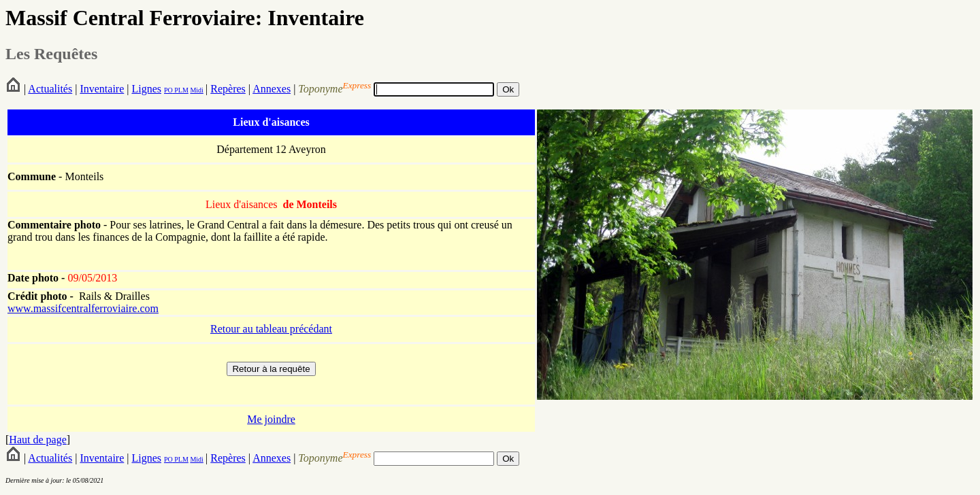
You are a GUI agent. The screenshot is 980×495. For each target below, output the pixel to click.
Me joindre (271, 419)
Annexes (272, 89)
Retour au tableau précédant (271, 329)
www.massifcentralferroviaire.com (83, 308)
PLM (181, 90)
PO (168, 90)
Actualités (50, 89)
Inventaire (102, 89)
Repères (228, 89)
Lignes (146, 89)
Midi (196, 90)
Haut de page (37, 440)
